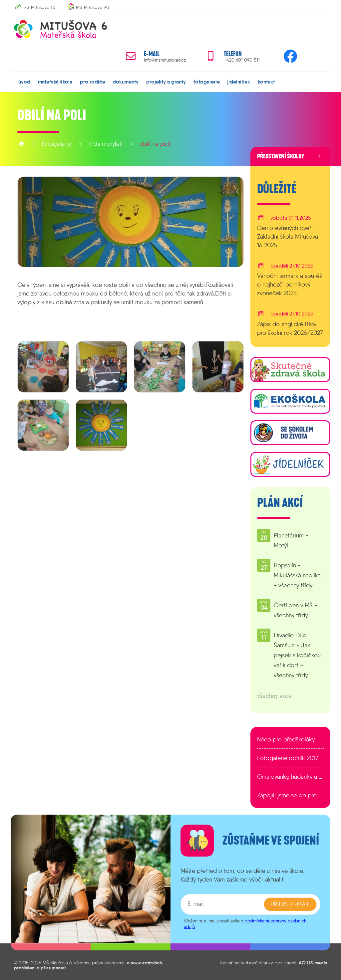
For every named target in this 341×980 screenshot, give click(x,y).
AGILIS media (313, 963)
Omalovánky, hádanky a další (290, 777)
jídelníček (239, 82)
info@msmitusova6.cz (165, 60)
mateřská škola (55, 82)
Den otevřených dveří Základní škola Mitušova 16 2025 (288, 237)
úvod (24, 82)
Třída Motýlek (105, 144)
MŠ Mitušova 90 (93, 7)
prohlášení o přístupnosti (40, 968)
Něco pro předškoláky (286, 739)
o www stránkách (144, 963)
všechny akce (274, 696)
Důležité (277, 189)
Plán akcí (280, 503)
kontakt (266, 82)
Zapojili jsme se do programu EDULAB (290, 795)
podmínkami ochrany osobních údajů (245, 924)
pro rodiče (93, 82)
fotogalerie (207, 82)
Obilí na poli (155, 144)
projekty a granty (166, 82)
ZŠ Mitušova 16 (40, 7)
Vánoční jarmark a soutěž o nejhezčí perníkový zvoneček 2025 (290, 285)
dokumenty (126, 82)
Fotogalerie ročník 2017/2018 (290, 758)
